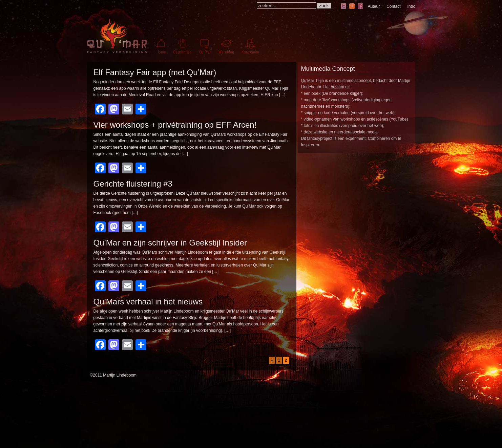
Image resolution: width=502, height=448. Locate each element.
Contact (393, 6)
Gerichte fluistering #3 (133, 184)
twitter (343, 7)
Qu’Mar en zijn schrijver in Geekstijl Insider (170, 243)
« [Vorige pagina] (272, 360)
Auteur (374, 6)
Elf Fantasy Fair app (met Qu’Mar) (155, 72)
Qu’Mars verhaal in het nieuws (148, 302)
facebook (360, 7)
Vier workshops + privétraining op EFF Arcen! (175, 125)
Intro (411, 6)
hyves (352, 7)
